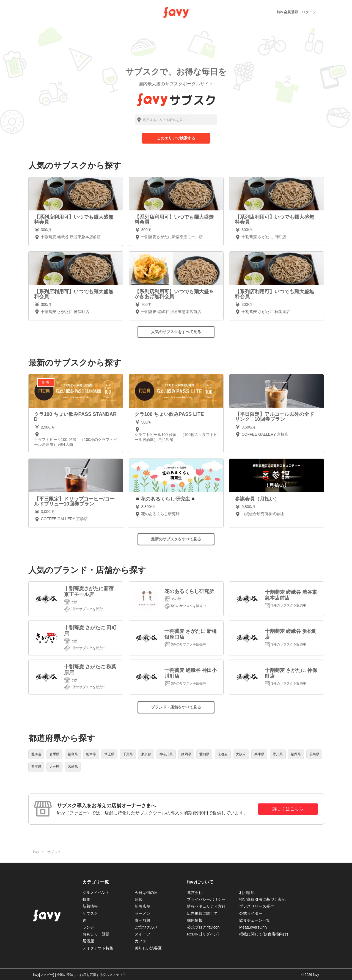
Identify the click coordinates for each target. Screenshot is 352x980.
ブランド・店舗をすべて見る (176, 707)
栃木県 (91, 754)
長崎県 (314, 754)
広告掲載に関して (202, 913)
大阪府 (241, 754)
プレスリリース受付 (257, 906)
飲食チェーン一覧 (255, 920)
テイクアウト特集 (98, 948)
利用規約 (247, 893)
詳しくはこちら (288, 809)
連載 (139, 899)
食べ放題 (142, 920)
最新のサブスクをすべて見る (176, 539)
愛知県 (204, 754)
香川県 (278, 754)
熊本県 (36, 767)
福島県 (73, 754)
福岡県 (296, 754)
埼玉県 (109, 754)
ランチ (88, 927)
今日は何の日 (146, 893)
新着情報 (90, 906)
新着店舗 (142, 906)
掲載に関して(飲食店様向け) (264, 934)
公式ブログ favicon (203, 927)
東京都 (146, 754)
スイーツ (142, 934)
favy (36, 852)
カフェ (141, 941)
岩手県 (54, 754)
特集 (86, 899)
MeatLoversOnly (253, 927)
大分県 (54, 767)
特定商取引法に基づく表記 (262, 899)
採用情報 (195, 920)
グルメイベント (96, 893)
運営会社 (195, 893)
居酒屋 (88, 941)
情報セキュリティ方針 (206, 906)
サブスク (90, 913)
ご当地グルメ (146, 927)
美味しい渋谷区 (148, 948)
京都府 (223, 754)
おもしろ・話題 (96, 934)
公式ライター (251, 913)
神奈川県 (166, 754)
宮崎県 (73, 767)
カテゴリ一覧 (96, 882)
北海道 (36, 754)
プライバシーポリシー (206, 899)
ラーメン (142, 913)
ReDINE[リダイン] (203, 934)
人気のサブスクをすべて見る (176, 332)
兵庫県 (259, 754)
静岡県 (186, 754)
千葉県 (128, 754)
